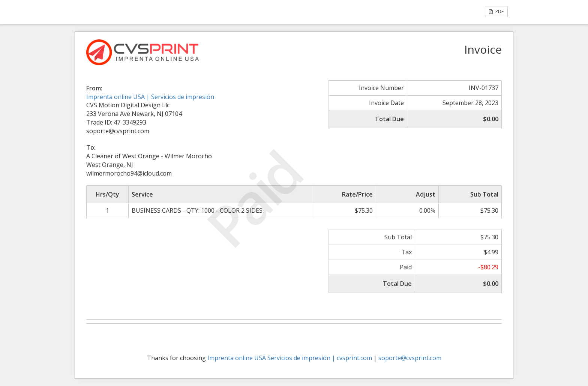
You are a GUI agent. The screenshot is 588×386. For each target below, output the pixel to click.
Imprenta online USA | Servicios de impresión (150, 97)
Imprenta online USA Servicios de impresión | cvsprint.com (290, 358)
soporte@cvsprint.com (410, 358)
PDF (496, 11)
